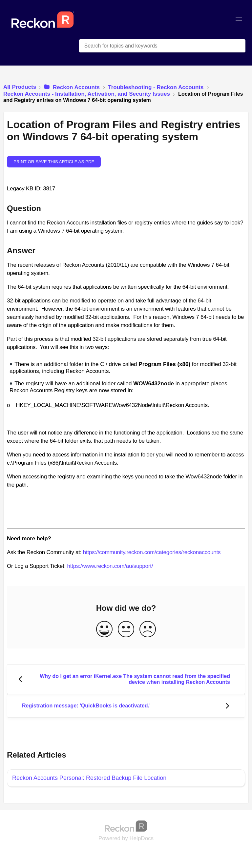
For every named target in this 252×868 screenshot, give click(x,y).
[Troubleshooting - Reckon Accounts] (157, 87)
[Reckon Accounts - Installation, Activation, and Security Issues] (87, 94)
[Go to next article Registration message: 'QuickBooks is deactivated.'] (126, 706)
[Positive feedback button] (104, 630)
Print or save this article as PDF (54, 162)
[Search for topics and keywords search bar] (162, 46)
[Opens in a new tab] (126, 826)
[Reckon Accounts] (73, 87)
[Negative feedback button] (148, 630)
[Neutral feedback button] (126, 630)
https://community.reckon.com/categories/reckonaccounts (152, 552)
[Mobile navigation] (239, 20)
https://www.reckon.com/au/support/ (110, 566)
